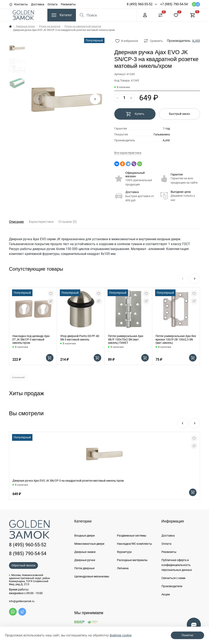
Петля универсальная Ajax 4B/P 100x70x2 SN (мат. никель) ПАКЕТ (126, 339)
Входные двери (84, 536)
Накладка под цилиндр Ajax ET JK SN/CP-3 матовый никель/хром (31, 339)
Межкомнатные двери (89, 544)
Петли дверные (84, 568)
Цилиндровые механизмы (92, 576)
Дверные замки (85, 552)
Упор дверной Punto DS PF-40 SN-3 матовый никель (80, 338)
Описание (16, 222)
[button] (95, 99)
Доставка (38, 4)
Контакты (21, 4)
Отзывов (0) (68, 222)
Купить (135, 114)
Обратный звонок (23, 565)
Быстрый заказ (179, 114)
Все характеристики (128, 153)
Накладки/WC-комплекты (135, 544)
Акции (166, 594)
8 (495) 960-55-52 (140, 4)
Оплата (53, 4)
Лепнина (123, 568)
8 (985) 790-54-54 (28, 554)
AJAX (196, 41)
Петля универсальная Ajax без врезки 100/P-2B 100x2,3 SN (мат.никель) (176, 339)
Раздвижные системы (132, 536)
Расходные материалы (132, 560)
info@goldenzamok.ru (22, 601)
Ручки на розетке (50, 26)
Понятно (187, 635)
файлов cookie (121, 635)
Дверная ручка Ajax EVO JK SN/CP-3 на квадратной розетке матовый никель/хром (68, 481)
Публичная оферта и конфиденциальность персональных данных (177, 565)
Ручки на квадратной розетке (83, 26)
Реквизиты (68, 4)
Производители (172, 586)
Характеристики (41, 222)
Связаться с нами (173, 578)
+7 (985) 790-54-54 (174, 4)
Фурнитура (124, 552)
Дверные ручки (25, 26)
